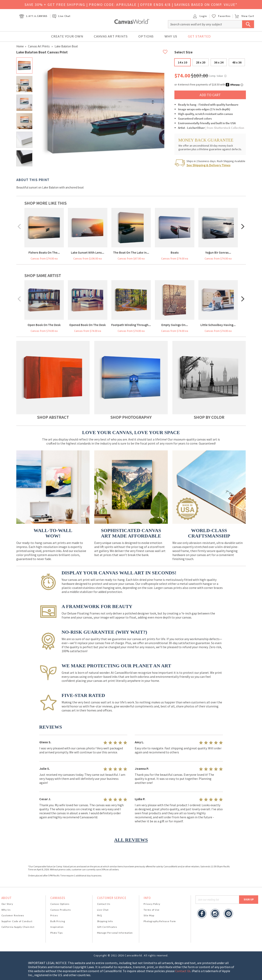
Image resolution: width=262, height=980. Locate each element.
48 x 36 (237, 62)
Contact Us (104, 904)
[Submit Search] (248, 24)
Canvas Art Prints (111, 36)
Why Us (171, 36)
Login (200, 16)
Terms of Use (152, 910)
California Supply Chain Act (18, 927)
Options (146, 36)
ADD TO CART (210, 95)
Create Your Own (67, 36)
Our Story (7, 904)
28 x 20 (201, 62)
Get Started (199, 36)
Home (20, 46)
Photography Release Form (160, 921)
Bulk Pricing (58, 921)
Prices (54, 915)
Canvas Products (61, 910)
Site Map (149, 915)
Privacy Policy (152, 904)
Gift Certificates (107, 927)
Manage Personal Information (115, 933)
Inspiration (57, 927)
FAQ (100, 915)
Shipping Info (105, 921)
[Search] (211, 24)
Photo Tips (57, 933)
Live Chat (61, 16)
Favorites (224, 16)
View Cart (244, 16)
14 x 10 (182, 62)
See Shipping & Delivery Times (208, 165)
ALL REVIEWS (131, 840)
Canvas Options (60, 904)
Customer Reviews (13, 915)
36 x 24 (219, 62)
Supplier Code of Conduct (17, 921)
